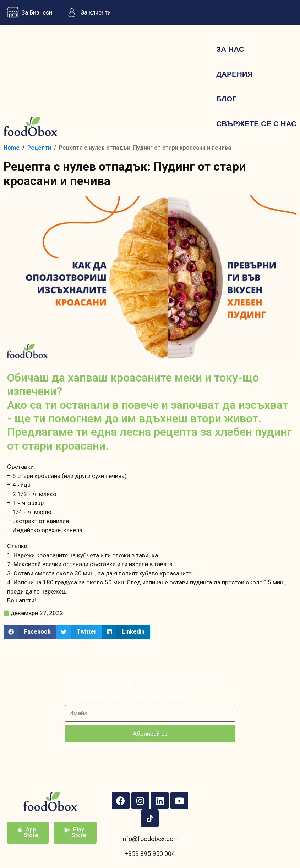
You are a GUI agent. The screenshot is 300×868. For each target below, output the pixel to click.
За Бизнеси (28, 12)
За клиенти (87, 12)
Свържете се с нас (256, 124)
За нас (230, 49)
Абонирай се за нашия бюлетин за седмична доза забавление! (141, 689)
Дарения (234, 74)
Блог (226, 99)
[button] (30, 632)
